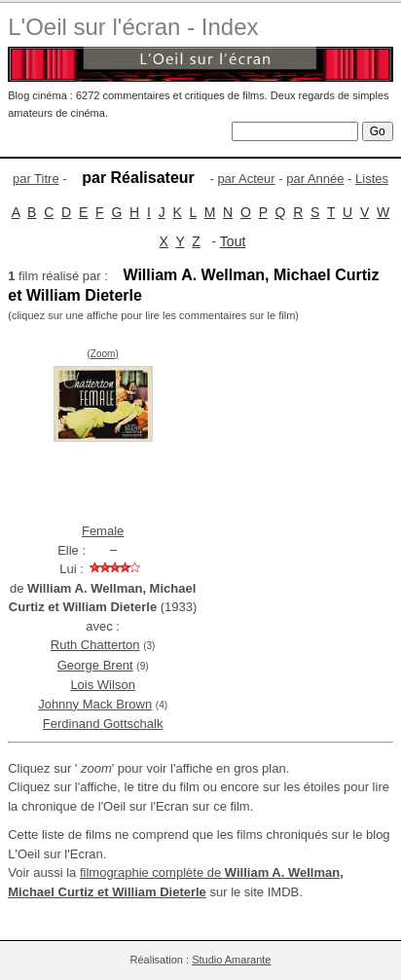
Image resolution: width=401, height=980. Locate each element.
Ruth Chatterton (95, 645)
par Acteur (246, 179)
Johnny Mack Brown (95, 704)
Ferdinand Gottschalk (103, 724)
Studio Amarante (231, 960)
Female (103, 531)
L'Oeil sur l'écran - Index (133, 27)
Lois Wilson (102, 685)
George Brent (95, 665)
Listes (372, 179)
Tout (233, 241)
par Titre (36, 179)
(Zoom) (103, 354)
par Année (315, 179)
